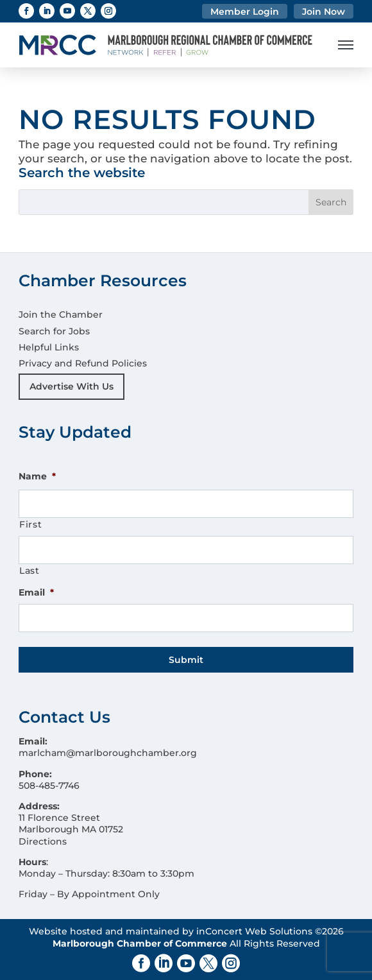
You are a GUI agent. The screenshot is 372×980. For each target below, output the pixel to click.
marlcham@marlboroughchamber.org (108, 753)
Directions (43, 841)
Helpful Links (49, 347)
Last (30, 571)
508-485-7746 (49, 786)
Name (37, 476)
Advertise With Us (72, 386)
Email (36, 592)
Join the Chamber (61, 314)
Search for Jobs (54, 331)
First (30, 524)
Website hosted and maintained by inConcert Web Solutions (171, 931)
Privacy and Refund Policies (83, 363)
